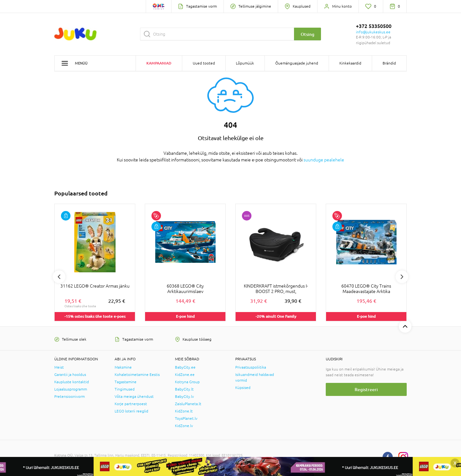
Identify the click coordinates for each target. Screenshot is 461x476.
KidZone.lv (184, 426)
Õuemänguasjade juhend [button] (297, 63)
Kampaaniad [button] (159, 63)
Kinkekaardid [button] (350, 63)
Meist (59, 367)
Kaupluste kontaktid (72, 382)
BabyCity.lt (184, 389)
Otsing (307, 34)
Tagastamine (126, 382)
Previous (59, 277)
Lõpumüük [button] (245, 63)
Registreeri (366, 389)
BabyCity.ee (185, 367)
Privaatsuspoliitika (251, 367)
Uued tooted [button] (204, 63)
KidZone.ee (185, 375)
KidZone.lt (184, 411)
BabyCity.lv (184, 397)
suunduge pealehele (324, 160)
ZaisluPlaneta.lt (188, 404)
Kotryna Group (187, 382)
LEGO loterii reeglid (131, 411)
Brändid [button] (389, 63)
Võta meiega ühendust (134, 397)
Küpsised (243, 388)
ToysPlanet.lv (186, 418)
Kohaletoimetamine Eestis (137, 375)
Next (402, 277)
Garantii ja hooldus (70, 375)
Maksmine (123, 367)
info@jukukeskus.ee (373, 32)
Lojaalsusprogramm (71, 389)
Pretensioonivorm (70, 397)
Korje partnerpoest (131, 404)
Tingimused (125, 389)
